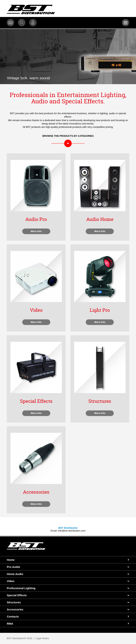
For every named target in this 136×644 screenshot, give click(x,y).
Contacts (13, 616)
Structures (14, 602)
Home (11, 560)
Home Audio (15, 574)
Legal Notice (42, 638)
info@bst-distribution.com (72, 531)
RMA (10, 624)
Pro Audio (13, 567)
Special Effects (17, 595)
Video (11, 581)
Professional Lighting (21, 588)
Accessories (15, 609)
